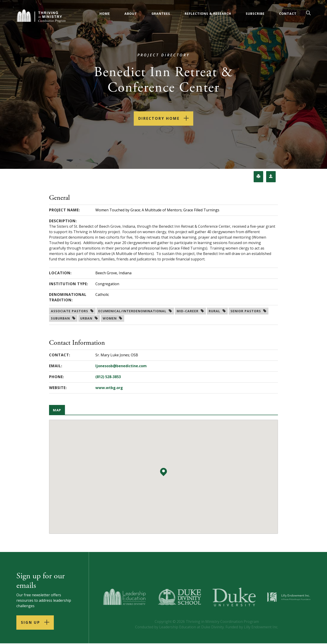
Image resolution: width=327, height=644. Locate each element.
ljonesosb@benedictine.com (121, 366)
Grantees (161, 14)
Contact (288, 14)
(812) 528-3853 (108, 377)
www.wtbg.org (109, 388)
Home (105, 14)
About (131, 14)
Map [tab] (57, 410)
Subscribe (255, 14)
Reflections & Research (208, 14)
